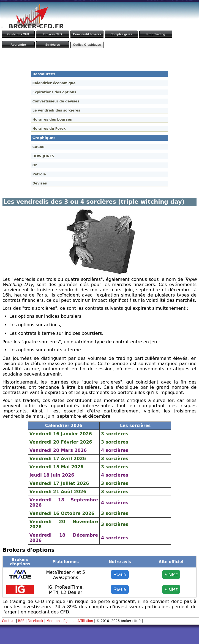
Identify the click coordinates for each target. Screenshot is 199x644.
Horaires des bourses (52, 119)
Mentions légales (60, 621)
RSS (21, 621)
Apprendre (18, 45)
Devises (40, 183)
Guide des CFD (18, 34)
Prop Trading (156, 34)
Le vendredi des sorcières (56, 110)
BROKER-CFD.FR (36, 26)
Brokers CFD (52, 34)
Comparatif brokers (87, 34)
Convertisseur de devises (56, 101)
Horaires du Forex (49, 129)
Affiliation (85, 621)
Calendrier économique (54, 83)
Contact (8, 621)
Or (35, 165)
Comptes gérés (121, 34)
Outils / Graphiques (87, 45)
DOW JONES (43, 156)
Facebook (36, 621)
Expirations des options (54, 92)
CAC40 (39, 147)
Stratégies (52, 45)
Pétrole (39, 174)
